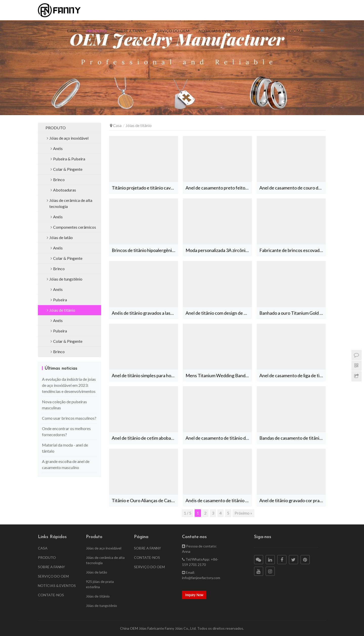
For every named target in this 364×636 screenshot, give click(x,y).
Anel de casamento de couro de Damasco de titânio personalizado (292, 188)
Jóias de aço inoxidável (69, 138)
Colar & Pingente (68, 169)
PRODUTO (96, 31)
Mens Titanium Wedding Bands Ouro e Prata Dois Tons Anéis (219, 375)
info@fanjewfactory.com (201, 578)
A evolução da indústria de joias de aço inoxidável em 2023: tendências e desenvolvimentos (69, 385)
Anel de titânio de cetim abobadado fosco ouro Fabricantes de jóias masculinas (145, 438)
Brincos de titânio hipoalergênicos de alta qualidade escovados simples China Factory (145, 250)
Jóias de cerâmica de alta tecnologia (71, 203)
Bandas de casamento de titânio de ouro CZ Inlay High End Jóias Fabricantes (292, 438)
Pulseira (60, 300)
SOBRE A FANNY (131, 31)
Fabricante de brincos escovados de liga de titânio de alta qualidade (292, 250)
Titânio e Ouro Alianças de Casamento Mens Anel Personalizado (145, 500)
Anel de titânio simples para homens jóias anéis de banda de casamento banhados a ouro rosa (145, 375)
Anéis (58, 148)
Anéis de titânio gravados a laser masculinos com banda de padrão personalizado (145, 313)
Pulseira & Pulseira (69, 159)
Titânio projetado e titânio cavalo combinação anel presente (145, 188)
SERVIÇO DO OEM (172, 31)
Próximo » (243, 513)
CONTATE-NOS (264, 31)
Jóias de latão (61, 237)
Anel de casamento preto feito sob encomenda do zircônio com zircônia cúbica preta (219, 188)
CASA (72, 31)
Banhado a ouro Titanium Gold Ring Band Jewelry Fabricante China (292, 313)
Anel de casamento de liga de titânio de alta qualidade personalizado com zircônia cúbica (292, 375)
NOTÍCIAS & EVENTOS (219, 31)
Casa (117, 125)
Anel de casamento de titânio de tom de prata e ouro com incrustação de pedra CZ (219, 438)
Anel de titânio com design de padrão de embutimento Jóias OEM (219, 313)
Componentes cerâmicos (75, 227)
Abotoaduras (65, 190)
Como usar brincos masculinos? (69, 418)
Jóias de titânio (62, 310)
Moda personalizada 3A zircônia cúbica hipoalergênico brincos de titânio (219, 250)
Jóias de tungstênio (66, 279)
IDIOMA (295, 31)
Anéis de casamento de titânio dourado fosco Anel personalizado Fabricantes (219, 500)
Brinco (59, 179)
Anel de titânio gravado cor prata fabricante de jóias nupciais (292, 500)
